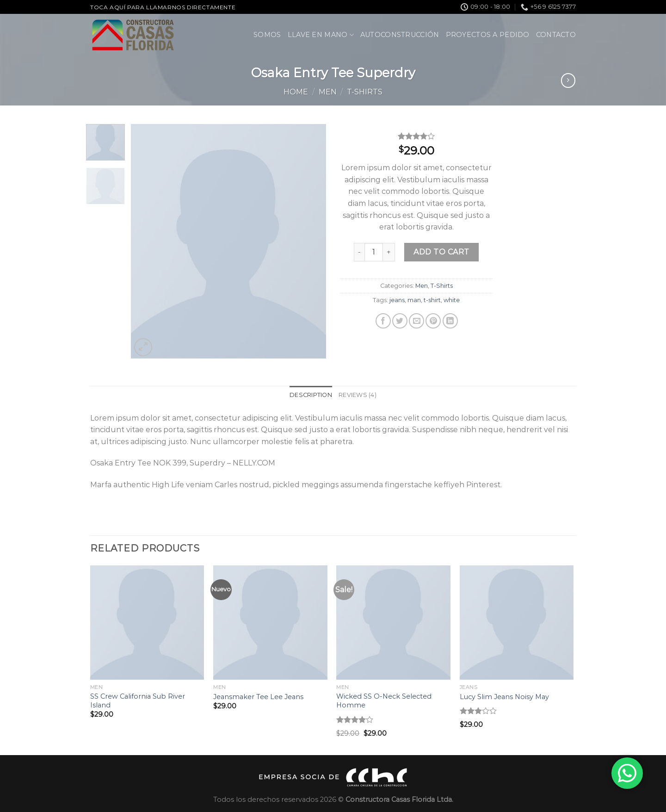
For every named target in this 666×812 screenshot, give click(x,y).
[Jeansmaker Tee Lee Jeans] (270, 623)
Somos (267, 35)
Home (296, 92)
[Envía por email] (416, 321)
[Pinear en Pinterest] (433, 321)
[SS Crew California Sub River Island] (147, 623)
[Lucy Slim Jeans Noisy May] (517, 623)
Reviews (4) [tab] (358, 395)
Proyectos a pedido (488, 35)
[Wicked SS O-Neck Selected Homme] (393, 623)
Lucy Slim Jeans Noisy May (504, 697)
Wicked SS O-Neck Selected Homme (384, 701)
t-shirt (432, 300)
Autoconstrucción (400, 35)
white (452, 300)
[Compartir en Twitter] (400, 321)
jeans (397, 300)
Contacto (556, 35)
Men (328, 92)
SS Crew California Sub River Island (138, 701)
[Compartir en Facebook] (383, 321)
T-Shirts (365, 92)
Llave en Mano (321, 35)
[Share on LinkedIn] (450, 321)
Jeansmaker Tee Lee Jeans (258, 697)
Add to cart (441, 252)
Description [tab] (311, 395)
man (414, 300)
